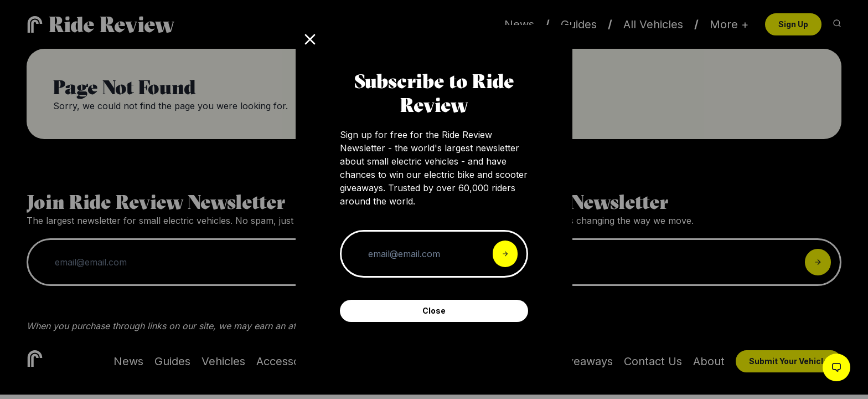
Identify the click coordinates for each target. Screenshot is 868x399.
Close (434, 311)
